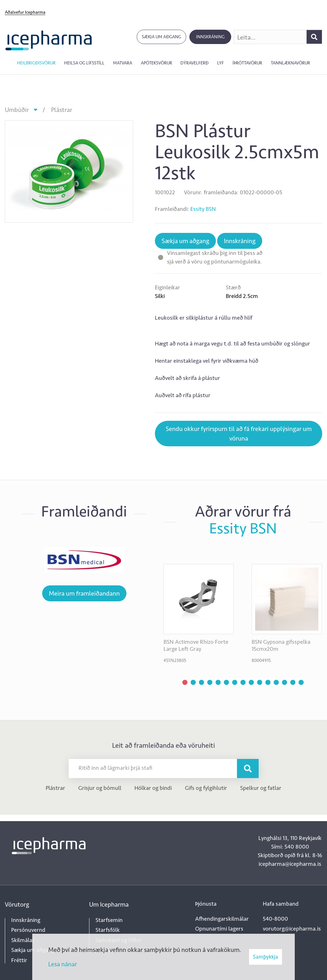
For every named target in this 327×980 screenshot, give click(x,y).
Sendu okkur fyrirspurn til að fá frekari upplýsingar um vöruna (239, 434)
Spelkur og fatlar (261, 788)
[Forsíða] (49, 40)
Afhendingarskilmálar (222, 919)
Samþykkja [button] (266, 957)
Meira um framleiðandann (84, 593)
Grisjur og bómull (100, 788)
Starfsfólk (108, 930)
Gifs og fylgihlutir (206, 788)
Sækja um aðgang (161, 37)
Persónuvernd (28, 930)
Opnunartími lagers (219, 929)
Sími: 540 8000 (290, 847)
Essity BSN (203, 209)
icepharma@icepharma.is (290, 864)
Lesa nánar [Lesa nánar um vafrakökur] (63, 964)
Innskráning (210, 37)
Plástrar (62, 110)
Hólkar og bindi (153, 788)
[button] (185, 682)
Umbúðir (17, 110)
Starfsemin (109, 920)
